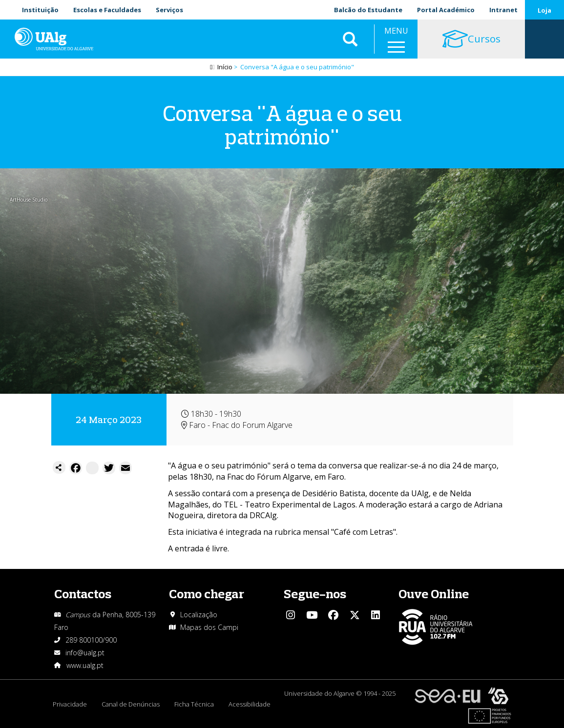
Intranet (503, 10)
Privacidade (70, 704)
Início (225, 67)
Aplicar (350, 39)
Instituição (40, 10)
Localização (199, 615)
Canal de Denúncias (131, 704)
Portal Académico (446, 10)
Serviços (169, 10)
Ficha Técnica (194, 704)
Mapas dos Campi (209, 627)
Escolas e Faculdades (107, 10)
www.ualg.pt (85, 665)
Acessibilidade (250, 704)
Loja (544, 10)
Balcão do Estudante (368, 10)
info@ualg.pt (85, 653)
